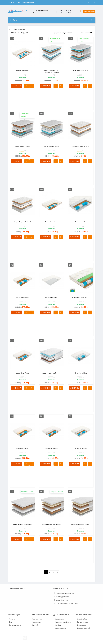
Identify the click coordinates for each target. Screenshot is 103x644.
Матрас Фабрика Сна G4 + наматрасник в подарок (52, 72)
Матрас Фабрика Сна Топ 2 (81, 146)
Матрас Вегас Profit (52, 449)
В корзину (16, 86)
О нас (18, 2)
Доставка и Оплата (29, 2)
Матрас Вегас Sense (81, 449)
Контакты (11, 2)
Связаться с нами (37, 619)
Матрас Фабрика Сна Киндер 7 (52, 524)
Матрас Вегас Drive (22, 449)
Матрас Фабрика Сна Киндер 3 (22, 524)
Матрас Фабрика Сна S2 (81, 71)
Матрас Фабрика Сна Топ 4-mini (52, 373)
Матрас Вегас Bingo (81, 373)
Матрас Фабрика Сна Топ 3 (22, 222)
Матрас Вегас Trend (22, 71)
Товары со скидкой (20, 29)
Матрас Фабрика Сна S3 (22, 146)
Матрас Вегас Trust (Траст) (81, 298)
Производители (59, 619)
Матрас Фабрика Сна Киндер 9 (81, 524)
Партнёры (58, 625)
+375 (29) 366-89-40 (42, 11)
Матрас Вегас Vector (22, 373)
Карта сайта (36, 625)
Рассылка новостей (83, 628)
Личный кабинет (82, 619)
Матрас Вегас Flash (81, 222)
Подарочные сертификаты (63, 622)
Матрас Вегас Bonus (51, 222)
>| (57, 572)
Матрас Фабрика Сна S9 (52, 146)
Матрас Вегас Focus (22, 298)
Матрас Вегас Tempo (51, 298)
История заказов (83, 622)
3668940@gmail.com (63, 597)
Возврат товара (37, 622)
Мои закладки (82, 625)
